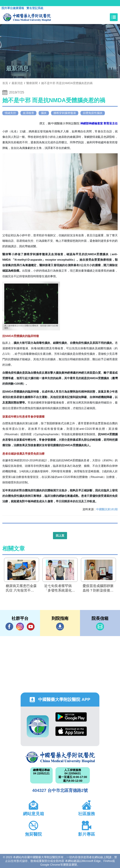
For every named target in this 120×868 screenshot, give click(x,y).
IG (20, 627)
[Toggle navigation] (114, 17)
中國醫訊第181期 (107, 509)
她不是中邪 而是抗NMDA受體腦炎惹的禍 (67, 83)
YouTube (31, 626)
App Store (71, 731)
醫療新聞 (32, 83)
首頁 (5, 83)
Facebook (9, 626)
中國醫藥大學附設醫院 (60, 757)
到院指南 (60, 627)
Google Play (71, 717)
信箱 (100, 627)
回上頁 (60, 536)
